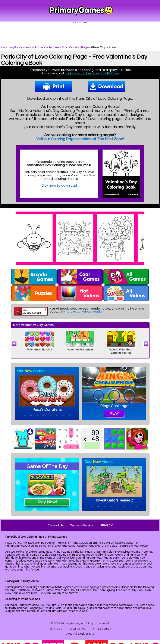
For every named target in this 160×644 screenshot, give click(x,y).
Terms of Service (82, 526)
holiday (59, 587)
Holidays (37, 48)
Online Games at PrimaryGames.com (81, 11)
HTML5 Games (102, 629)
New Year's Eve (15, 593)
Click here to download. (59, 186)
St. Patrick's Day (87, 590)
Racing (68, 567)
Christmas (23, 590)
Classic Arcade (83, 567)
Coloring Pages (80, 48)
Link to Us (56, 629)
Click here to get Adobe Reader (81, 312)
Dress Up (136, 567)
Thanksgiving (107, 590)
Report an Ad (77, 629)
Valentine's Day (56, 48)
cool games (128, 552)
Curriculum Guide (53, 605)
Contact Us (55, 526)
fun (82, 552)
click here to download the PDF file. (92, 73)
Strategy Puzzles (116, 567)
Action (100, 567)
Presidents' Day (126, 590)
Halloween (37, 590)
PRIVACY (106, 526)
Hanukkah (144, 590)
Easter (50, 590)
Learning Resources (15, 48)
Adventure (53, 567)
